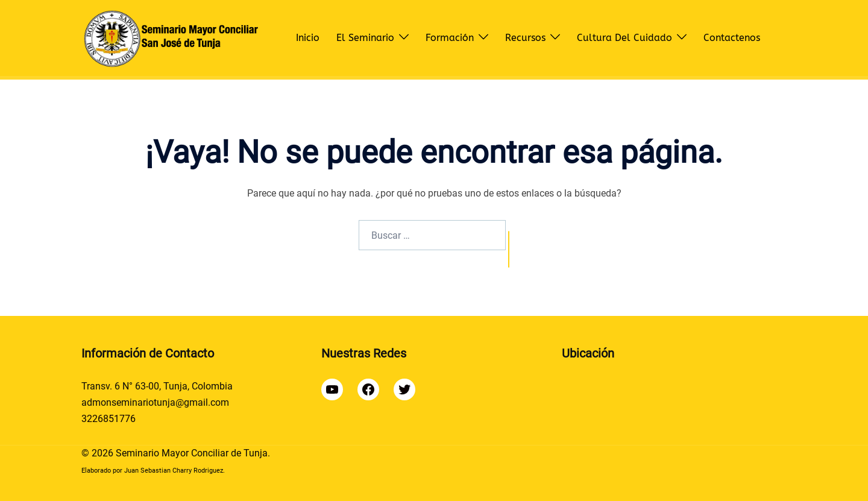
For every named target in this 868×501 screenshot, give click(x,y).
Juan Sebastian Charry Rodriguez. (175, 471)
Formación (450, 38)
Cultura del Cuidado (624, 38)
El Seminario (365, 38)
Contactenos (732, 38)
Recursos (525, 38)
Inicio (308, 38)
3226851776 (108, 419)
